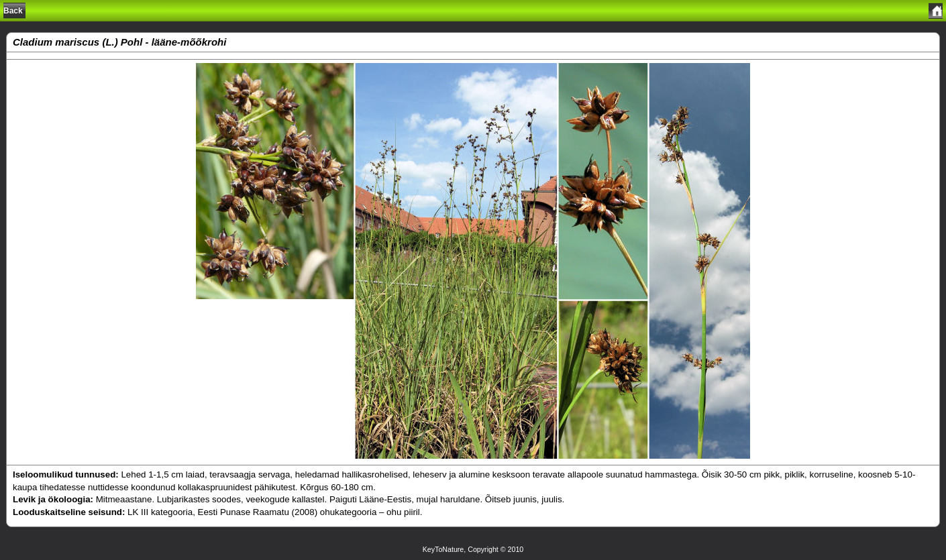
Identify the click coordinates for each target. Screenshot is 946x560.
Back (13, 11)
